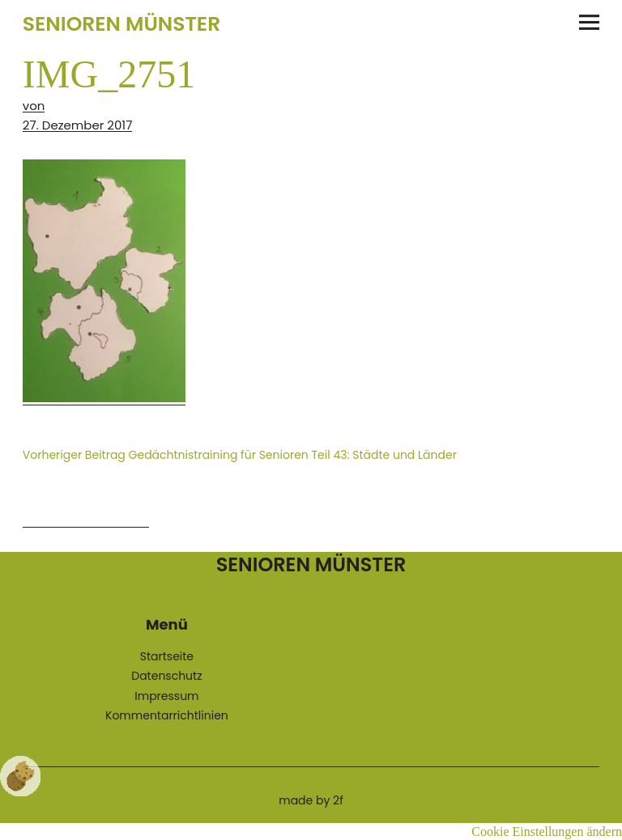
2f (338, 800)
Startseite (167, 656)
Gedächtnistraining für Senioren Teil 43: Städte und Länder (240, 455)
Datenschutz (166, 676)
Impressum (166, 696)
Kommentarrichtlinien (167, 715)
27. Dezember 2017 (78, 125)
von (34, 106)
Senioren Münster (121, 24)
